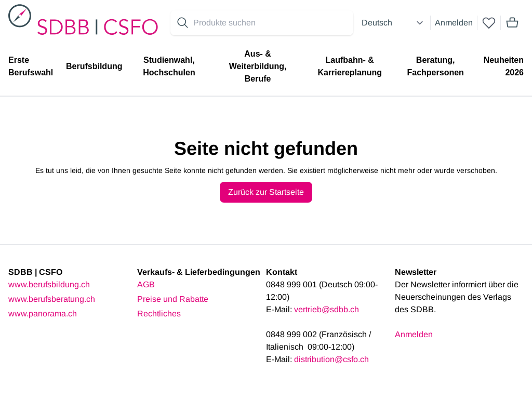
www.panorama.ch (43, 314)
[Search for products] (271, 23)
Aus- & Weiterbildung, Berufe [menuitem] (258, 66)
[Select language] (394, 23)
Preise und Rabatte (173, 299)
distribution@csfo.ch (331, 359)
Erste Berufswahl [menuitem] (31, 66)
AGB (146, 284)
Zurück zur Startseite (266, 192)
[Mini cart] (512, 23)
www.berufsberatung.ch (52, 299)
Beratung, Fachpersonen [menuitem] (435, 66)
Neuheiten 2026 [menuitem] (504, 66)
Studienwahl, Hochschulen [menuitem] (169, 66)
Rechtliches (159, 314)
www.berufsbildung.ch (49, 284)
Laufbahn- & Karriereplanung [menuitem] (350, 66)
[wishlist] (489, 23)
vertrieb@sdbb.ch (327, 309)
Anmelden (454, 23)
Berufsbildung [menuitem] (94, 66)
